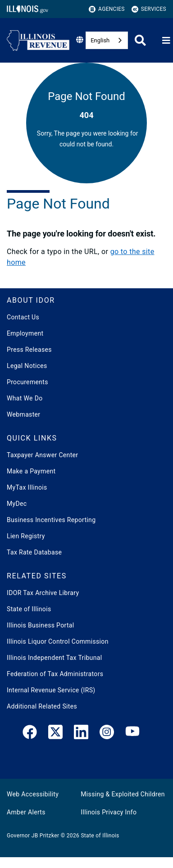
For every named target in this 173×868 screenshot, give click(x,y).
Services (149, 9)
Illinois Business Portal (41, 625)
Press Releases (29, 350)
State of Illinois (29, 609)
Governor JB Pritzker (33, 836)
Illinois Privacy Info (109, 812)
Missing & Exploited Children (123, 794)
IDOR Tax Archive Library (43, 593)
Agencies (107, 9)
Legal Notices (27, 366)
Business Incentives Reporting (51, 520)
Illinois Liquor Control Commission (58, 641)
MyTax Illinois (27, 487)
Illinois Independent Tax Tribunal (54, 658)
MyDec (17, 504)
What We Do (25, 398)
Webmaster (23, 414)
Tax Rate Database (34, 552)
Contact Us (23, 317)
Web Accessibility (33, 794)
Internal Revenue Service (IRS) (51, 690)
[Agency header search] (140, 40)
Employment (25, 333)
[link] (30, 734)
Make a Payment (31, 471)
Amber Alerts (26, 812)
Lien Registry (26, 536)
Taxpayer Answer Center (42, 455)
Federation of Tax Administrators (55, 674)
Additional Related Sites (42, 706)
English (100, 40)
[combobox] (107, 40)
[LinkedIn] (81, 734)
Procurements (27, 382)
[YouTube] (132, 734)
